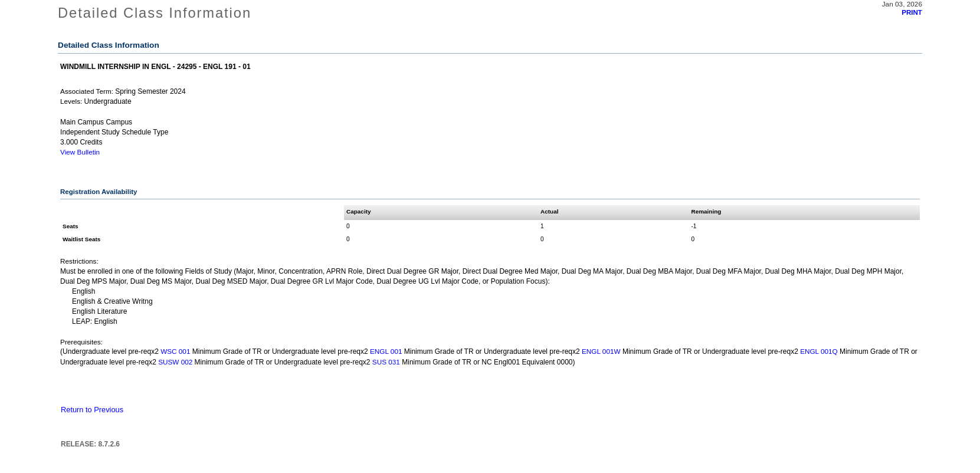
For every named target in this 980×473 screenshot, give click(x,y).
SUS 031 (386, 362)
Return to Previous (92, 410)
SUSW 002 (175, 362)
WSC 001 (175, 351)
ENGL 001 (386, 351)
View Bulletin (80, 152)
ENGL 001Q (819, 351)
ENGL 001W (601, 351)
